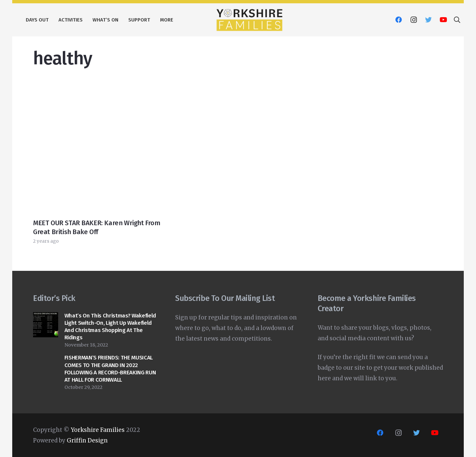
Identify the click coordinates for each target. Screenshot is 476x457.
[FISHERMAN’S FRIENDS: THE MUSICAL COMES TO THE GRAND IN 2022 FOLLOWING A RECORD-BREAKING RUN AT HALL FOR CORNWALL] (46, 359)
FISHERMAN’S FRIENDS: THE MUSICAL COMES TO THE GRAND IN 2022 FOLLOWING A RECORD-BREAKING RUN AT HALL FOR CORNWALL (110, 369)
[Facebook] (399, 20)
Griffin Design (87, 440)
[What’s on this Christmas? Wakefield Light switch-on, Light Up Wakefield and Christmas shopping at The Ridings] (46, 317)
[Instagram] (414, 20)
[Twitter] (428, 20)
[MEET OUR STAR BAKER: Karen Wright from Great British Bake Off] (98, 91)
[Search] (457, 20)
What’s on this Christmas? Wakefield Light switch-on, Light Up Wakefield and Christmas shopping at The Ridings (110, 327)
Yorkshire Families (98, 430)
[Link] (249, 20)
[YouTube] (443, 20)
